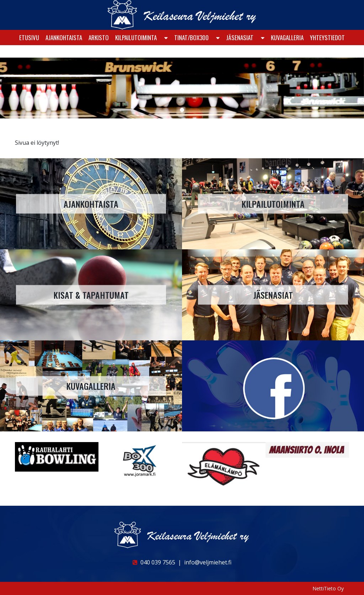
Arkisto (99, 52)
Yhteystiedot (327, 52)
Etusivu (29, 52)
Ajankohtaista (64, 52)
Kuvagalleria (287, 52)
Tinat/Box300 (191, 52)
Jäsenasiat (240, 52)
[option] (57, 457)
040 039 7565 (154, 562)
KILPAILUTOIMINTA (136, 52)
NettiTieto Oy (328, 588)
